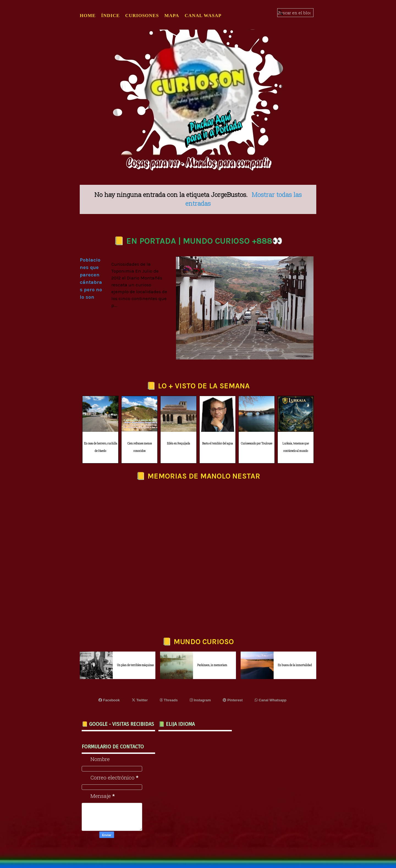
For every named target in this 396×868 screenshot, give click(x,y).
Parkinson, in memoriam (212, 665)
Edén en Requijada (178, 443)
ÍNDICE (110, 16)
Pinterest (233, 700)
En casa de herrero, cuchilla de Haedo (101, 447)
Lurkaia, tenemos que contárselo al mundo (296, 447)
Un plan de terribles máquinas (135, 665)
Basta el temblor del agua (218, 443)
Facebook (109, 700)
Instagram (200, 700)
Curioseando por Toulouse (257, 443)
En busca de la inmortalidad (295, 665)
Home (88, 16)
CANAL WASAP (203, 16)
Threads (169, 700)
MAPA (172, 16)
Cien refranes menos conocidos (140, 447)
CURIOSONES (142, 16)
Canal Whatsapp (271, 700)
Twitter (140, 700)
